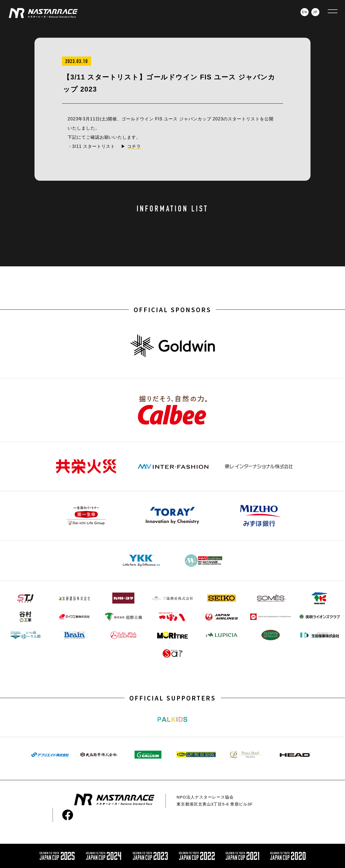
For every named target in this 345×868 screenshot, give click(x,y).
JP (315, 12)
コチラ (134, 146)
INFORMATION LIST (172, 209)
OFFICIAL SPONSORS (172, 309)
